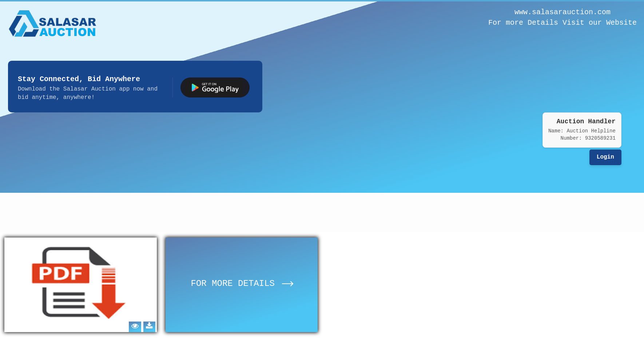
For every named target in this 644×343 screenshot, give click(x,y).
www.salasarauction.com (562, 12)
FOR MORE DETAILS (242, 284)
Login (605, 157)
